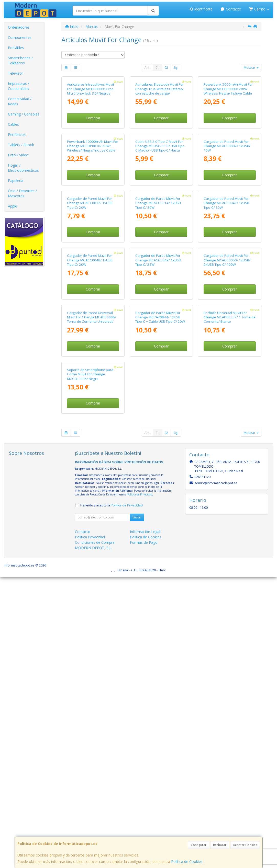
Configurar (199, 845)
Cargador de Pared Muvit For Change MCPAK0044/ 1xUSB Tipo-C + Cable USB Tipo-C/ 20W (160, 560)
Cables (13, 124)
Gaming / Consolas (24, 114)
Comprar (93, 166)
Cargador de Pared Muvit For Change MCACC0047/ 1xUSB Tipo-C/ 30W (226, 349)
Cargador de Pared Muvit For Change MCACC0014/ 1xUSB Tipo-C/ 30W (158, 349)
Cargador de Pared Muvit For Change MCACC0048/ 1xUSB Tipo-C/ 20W (90, 454)
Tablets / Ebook (21, 145)
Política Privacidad (90, 828)
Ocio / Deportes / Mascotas (22, 193)
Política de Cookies (187, 861)
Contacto (231, 9)
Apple (13, 206)
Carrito (259, 9)
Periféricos (17, 135)
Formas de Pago (144, 833)
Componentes (20, 37)
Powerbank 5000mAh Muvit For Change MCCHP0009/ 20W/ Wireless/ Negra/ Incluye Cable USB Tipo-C (228, 140)
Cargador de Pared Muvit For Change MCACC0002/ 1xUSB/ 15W (227, 243)
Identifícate (201, 9)
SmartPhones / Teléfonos (20, 60)
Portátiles (16, 48)
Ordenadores (19, 27)
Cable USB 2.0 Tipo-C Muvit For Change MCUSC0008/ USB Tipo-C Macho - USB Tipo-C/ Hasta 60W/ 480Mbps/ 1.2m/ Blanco (160, 245)
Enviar (137, 808)
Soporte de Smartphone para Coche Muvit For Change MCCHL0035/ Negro (90, 666)
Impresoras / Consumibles (19, 86)
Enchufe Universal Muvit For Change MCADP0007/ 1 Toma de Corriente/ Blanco (230, 560)
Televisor (15, 73)
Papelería (16, 181)
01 (157, 68)
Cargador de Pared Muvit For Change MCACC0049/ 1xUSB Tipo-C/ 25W (158, 454)
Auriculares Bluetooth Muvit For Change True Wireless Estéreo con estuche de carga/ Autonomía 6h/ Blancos (159, 140)
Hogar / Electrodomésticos (23, 168)
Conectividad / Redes (20, 101)
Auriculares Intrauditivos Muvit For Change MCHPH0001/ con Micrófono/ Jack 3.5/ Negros (91, 137)
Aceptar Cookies (245, 845)
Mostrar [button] (251, 68)
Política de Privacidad (140, 785)
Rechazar (220, 845)
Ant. (147, 68)
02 (166, 68)
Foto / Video (18, 155)
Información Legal (145, 823)
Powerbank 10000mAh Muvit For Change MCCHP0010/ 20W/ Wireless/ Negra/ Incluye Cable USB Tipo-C (93, 245)
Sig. (176, 68)
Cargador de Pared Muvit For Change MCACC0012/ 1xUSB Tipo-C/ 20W (90, 349)
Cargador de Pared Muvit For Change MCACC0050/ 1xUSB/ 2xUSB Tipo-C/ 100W (227, 454)
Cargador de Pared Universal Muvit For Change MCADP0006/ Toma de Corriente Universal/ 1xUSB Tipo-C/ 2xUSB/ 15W (92, 562)
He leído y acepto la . (112, 796)
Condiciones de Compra (95, 833)
